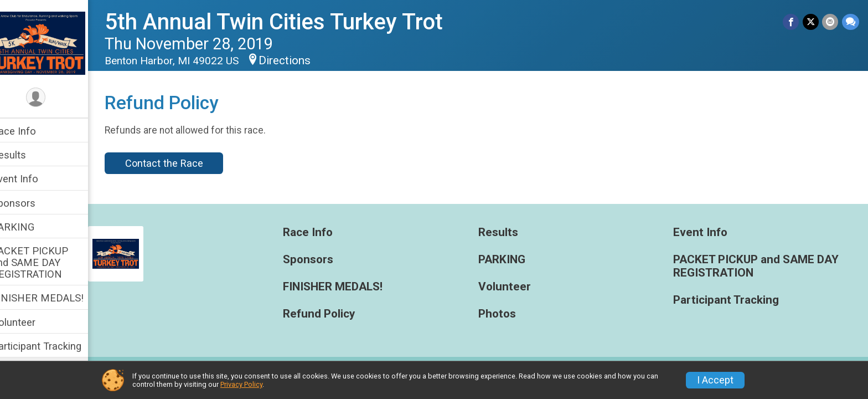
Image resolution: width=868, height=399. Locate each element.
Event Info (32, 179)
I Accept (715, 380)
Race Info (31, 131)
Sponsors (31, 203)
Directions (302, 60)
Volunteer (31, 322)
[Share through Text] (851, 22)
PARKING (30, 227)
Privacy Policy (241, 384)
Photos (505, 314)
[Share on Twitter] (811, 22)
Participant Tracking (54, 346)
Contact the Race (181, 163)
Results (26, 155)
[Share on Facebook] (792, 22)
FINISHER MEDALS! (55, 298)
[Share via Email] (831, 22)
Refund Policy (332, 314)
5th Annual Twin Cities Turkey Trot (291, 22)
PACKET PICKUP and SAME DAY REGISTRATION (47, 262)
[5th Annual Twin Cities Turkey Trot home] (53, 43)
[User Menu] (53, 98)
